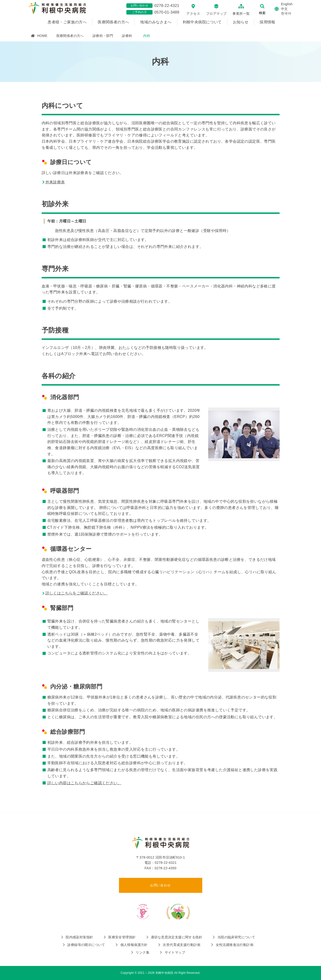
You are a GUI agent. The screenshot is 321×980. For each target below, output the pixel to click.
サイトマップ (175, 952)
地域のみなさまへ (156, 22)
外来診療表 (55, 182)
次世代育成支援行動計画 (182, 945)
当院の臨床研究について (236, 937)
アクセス (193, 14)
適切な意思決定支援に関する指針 (177, 937)
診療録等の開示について (86, 945)
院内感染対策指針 (79, 937)
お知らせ (241, 22)
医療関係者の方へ (113, 22)
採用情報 (267, 22)
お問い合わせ (160, 885)
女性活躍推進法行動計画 (235, 945)
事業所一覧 (241, 14)
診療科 (127, 36)
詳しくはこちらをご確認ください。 (77, 593)
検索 (262, 13)
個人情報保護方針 (134, 945)
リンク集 (143, 952)
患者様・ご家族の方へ (67, 22)
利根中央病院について (202, 22)
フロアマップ (216, 14)
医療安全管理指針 (122, 937)
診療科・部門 (103, 36)
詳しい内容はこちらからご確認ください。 (84, 783)
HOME (42, 36)
